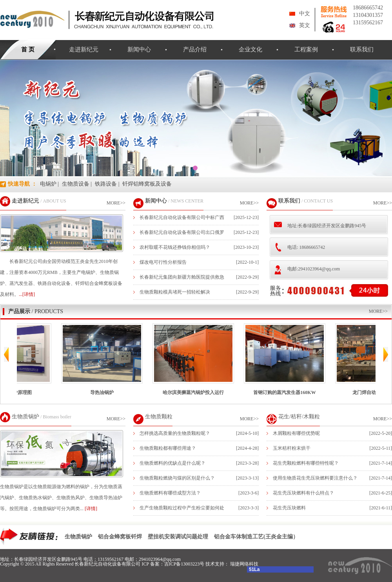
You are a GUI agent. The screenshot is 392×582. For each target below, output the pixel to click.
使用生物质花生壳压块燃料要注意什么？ (315, 478)
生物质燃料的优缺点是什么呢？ (172, 463)
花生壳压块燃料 (289, 508)
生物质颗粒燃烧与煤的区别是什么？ (177, 478)
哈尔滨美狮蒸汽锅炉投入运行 (201, 359)
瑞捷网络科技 (244, 564)
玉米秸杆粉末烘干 (292, 448)
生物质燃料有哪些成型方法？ (170, 493)
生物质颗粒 (159, 417)
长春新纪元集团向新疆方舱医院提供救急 (182, 277)
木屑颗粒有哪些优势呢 (296, 433)
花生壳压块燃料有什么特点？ (303, 493)
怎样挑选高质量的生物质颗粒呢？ (175, 433)
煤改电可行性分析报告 (163, 262)
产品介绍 (195, 49)
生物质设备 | (77, 184)
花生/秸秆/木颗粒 (299, 417)
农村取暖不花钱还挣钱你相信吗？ (175, 247)
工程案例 (306, 49)
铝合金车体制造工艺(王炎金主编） (256, 537)
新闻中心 (139, 49)
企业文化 (250, 49)
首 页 (28, 49)
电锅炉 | (49, 184)
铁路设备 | (107, 184)
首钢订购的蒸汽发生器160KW (292, 359)
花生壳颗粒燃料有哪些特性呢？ (306, 463)
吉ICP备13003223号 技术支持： (197, 564)
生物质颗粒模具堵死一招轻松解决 (175, 292)
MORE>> (116, 203)
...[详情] (27, 294)
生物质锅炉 (25, 417)
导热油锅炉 (110, 359)
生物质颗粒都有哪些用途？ (168, 448)
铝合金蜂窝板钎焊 (120, 537)
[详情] (91, 509)
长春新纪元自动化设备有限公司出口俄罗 (182, 232)
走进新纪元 (84, 49)
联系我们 (362, 49)
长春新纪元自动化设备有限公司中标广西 (182, 217)
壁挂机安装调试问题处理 (178, 537)
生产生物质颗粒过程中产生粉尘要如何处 (182, 508)
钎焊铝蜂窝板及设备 (147, 184)
